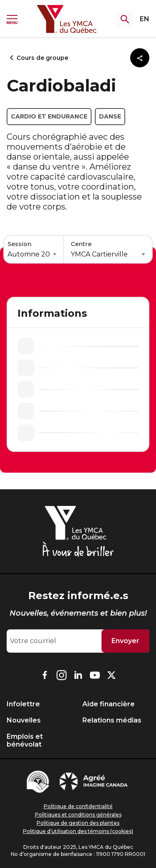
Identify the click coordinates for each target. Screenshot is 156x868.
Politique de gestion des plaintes (78, 823)
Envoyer (125, 641)
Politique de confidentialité (78, 806)
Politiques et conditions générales (78, 815)
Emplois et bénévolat (25, 740)
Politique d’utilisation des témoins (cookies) (78, 831)
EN (145, 19)
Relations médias (112, 720)
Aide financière (109, 704)
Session (20, 244)
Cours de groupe (37, 58)
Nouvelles (24, 720)
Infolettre (23, 704)
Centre (81, 244)
